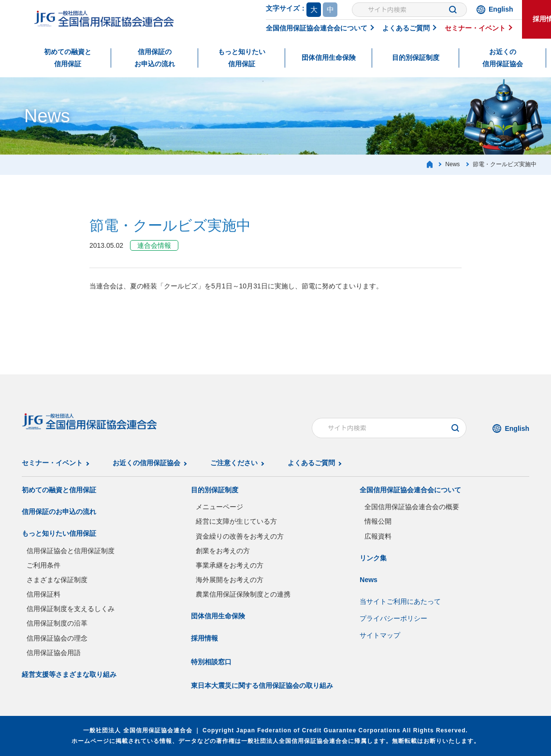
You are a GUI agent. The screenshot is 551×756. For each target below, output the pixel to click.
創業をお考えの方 (223, 551)
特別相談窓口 (211, 662)
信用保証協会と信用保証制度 (71, 551)
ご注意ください (234, 463)
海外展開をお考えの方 (230, 580)
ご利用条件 (43, 565)
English (501, 9)
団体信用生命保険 (329, 57)
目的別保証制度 (416, 57)
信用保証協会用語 (54, 653)
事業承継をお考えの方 (230, 565)
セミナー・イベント (475, 28)
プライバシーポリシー (393, 618)
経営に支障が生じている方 (236, 521)
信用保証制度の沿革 (57, 623)
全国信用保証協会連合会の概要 (412, 507)
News (369, 580)
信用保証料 (43, 594)
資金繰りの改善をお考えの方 (240, 536)
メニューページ (219, 507)
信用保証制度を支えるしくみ (71, 609)
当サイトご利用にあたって (400, 601)
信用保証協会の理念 (57, 638)
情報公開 (378, 521)
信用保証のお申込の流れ (155, 58)
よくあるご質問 (406, 28)
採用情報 (204, 638)
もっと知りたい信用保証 (242, 58)
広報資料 (378, 536)
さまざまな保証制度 (57, 580)
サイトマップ (380, 635)
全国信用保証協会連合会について (317, 28)
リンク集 (373, 558)
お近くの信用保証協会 (503, 58)
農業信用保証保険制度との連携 (243, 594)
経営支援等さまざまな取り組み (69, 674)
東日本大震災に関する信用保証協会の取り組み (262, 685)
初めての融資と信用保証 (68, 58)
